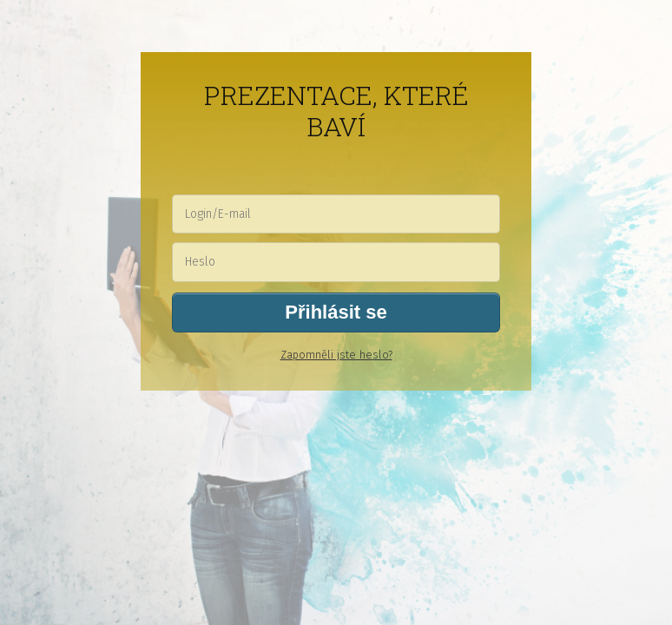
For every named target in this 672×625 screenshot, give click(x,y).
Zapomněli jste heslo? (336, 355)
